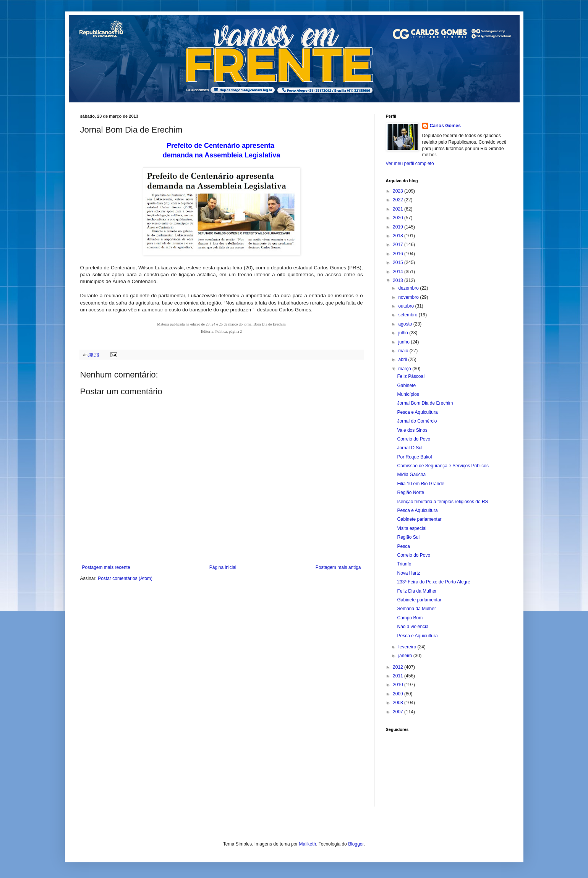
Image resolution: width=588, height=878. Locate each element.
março (405, 369)
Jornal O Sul (410, 448)
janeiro (406, 656)
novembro (409, 297)
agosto (406, 324)
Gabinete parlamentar (419, 519)
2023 (398, 191)
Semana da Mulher (416, 609)
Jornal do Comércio (417, 421)
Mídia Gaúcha (411, 475)
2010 (398, 685)
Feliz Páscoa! (411, 376)
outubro (407, 306)
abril (403, 360)
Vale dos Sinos (412, 430)
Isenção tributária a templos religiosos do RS (442, 502)
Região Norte (411, 492)
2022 (398, 200)
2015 (398, 262)
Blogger (356, 844)
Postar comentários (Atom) (125, 578)
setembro (408, 315)
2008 (398, 703)
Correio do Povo (414, 439)
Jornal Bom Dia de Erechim (425, 403)
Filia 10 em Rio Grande (420, 484)
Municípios (408, 394)
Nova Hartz (408, 573)
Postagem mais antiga (338, 567)
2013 (398, 280)
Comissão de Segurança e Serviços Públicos (443, 466)
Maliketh (308, 844)
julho (404, 333)
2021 (398, 209)
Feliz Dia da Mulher (417, 591)
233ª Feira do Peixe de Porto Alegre (433, 582)
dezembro (409, 288)
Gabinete (406, 386)
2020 (398, 218)
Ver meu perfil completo (410, 164)
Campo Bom (410, 618)
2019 (398, 227)
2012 (398, 667)
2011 (398, 676)
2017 (398, 245)
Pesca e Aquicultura (417, 412)
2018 (398, 236)
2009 (398, 694)
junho (404, 342)
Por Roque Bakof (414, 457)
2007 (398, 712)
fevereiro (408, 647)
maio (404, 351)
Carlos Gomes (445, 126)
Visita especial (412, 528)
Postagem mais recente (106, 567)
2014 (398, 272)
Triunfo (404, 564)
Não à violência (413, 627)
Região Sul (408, 537)
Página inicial (223, 567)
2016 (398, 254)
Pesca (403, 546)
